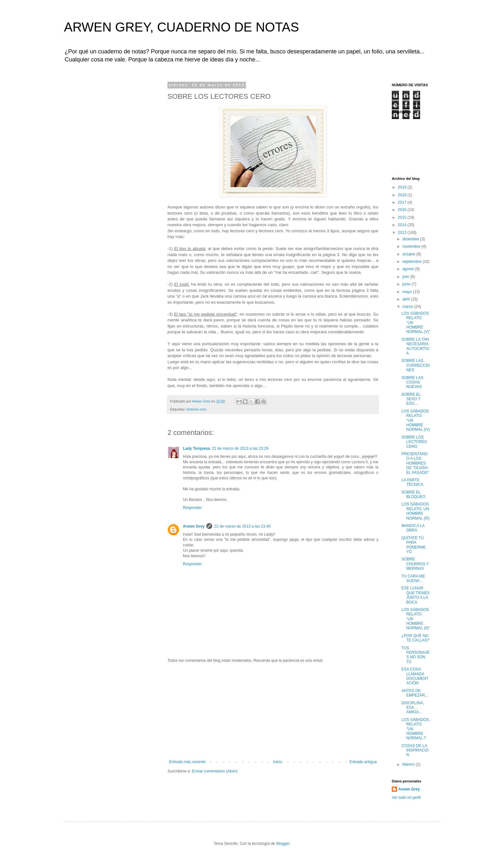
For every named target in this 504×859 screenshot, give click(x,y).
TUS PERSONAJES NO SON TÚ (416, 655)
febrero (409, 764)
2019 (403, 187)
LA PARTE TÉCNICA (412, 482)
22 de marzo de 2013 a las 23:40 (242, 526)
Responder (192, 508)
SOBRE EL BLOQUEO (413, 494)
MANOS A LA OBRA (413, 528)
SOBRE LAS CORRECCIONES (416, 365)
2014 (403, 225)
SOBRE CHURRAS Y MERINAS (415, 564)
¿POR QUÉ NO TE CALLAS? (415, 638)
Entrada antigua (363, 762)
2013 (403, 233)
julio (406, 277)
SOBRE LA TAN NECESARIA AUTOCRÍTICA (416, 346)
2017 (403, 202)
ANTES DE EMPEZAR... (415, 693)
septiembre (413, 262)
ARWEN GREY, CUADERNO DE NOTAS (181, 27)
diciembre (411, 239)
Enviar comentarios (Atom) (215, 771)
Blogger (283, 844)
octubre (409, 254)
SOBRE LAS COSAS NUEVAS (412, 382)
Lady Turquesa (196, 448)
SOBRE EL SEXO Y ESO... (411, 399)
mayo (408, 292)
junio (407, 284)
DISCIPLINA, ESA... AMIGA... (413, 708)
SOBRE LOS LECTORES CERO (414, 442)
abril (407, 299)
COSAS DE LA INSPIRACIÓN (415, 750)
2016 (403, 210)
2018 (403, 195)
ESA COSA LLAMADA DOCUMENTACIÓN (415, 676)
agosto (409, 269)
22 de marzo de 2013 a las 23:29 (240, 448)
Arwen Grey (194, 526)
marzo (408, 307)
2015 (403, 217)
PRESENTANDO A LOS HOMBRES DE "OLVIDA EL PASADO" (415, 463)
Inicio (278, 762)
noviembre (412, 246)
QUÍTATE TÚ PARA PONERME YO (414, 545)
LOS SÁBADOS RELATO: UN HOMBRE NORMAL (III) (415, 511)
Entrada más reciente (187, 762)
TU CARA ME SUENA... (413, 578)
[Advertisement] (273, 711)
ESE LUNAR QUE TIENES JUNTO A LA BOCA (415, 595)
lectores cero (196, 409)
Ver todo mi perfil (406, 798)
